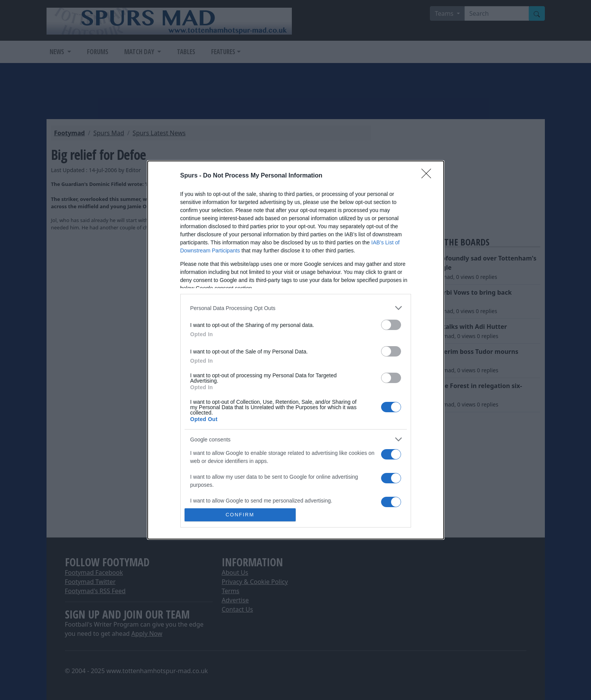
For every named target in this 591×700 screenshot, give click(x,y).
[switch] (391, 325)
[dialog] (296, 350)
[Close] (429, 176)
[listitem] (296, 308)
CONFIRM (240, 515)
